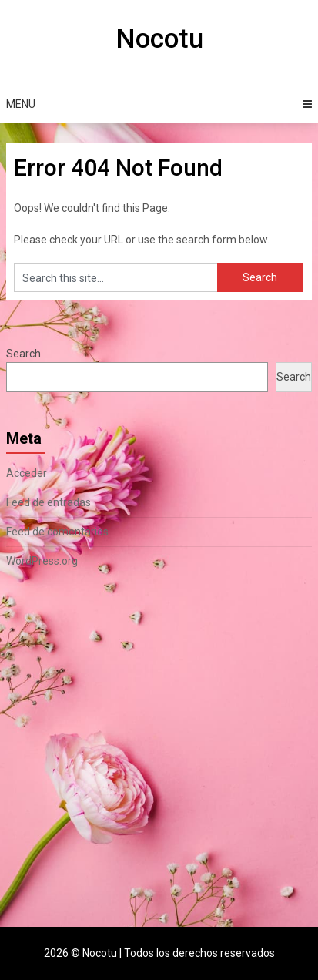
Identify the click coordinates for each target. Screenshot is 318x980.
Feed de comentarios (57, 532)
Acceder (27, 473)
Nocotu (159, 39)
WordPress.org (42, 561)
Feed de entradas (49, 502)
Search (23, 354)
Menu (21, 104)
